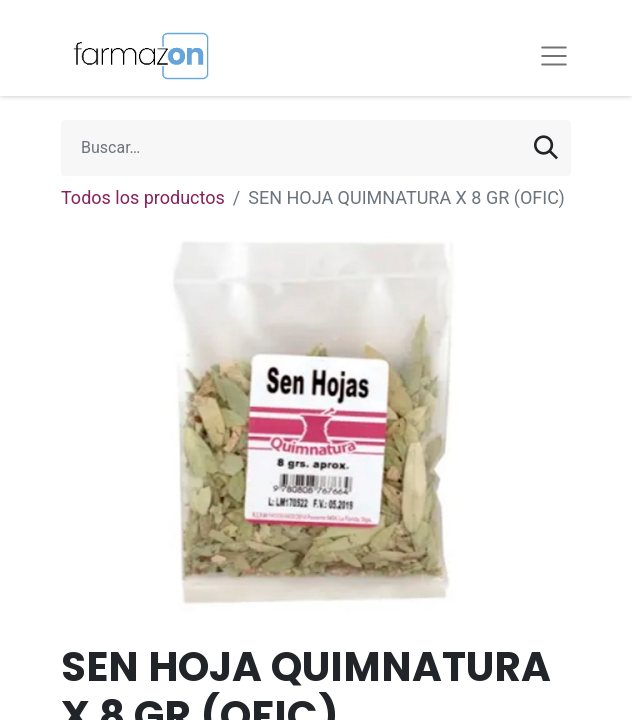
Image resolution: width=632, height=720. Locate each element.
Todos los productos (143, 197)
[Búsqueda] (546, 148)
